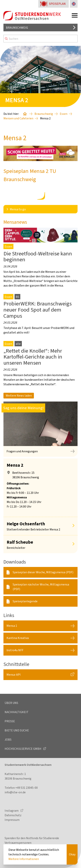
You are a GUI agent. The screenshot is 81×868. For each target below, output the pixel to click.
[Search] (40, 39)
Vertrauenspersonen (18, 843)
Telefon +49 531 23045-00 (21, 788)
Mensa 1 (12, 626)
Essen (64, 114)
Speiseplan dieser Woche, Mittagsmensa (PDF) (43, 572)
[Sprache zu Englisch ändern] (74, 4)
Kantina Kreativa (18, 638)
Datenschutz (13, 815)
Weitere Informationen (24, 859)
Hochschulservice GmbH (23, 749)
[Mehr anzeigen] (73, 526)
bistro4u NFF (15, 650)
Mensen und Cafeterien (18, 118)
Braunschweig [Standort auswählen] (17, 28)
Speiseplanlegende (25, 601)
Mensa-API (14, 675)
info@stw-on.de (15, 792)
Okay (72, 854)
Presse (10, 721)
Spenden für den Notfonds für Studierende (32, 838)
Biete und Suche (17, 730)
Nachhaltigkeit (17, 712)
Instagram (12, 811)
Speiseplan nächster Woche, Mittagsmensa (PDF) (41, 587)
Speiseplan (57, 4)
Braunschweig (44, 114)
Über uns (11, 703)
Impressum (12, 820)
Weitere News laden (19, 396)
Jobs (8, 740)
